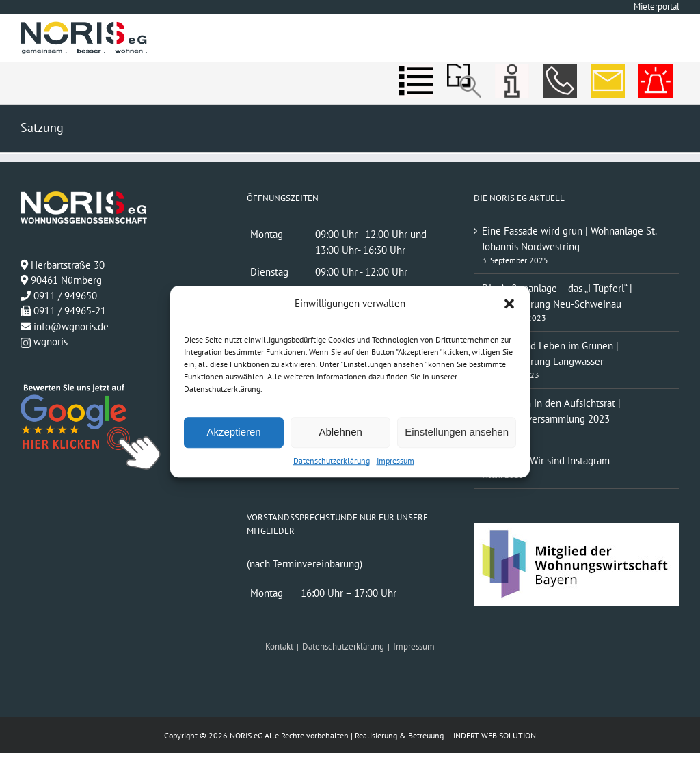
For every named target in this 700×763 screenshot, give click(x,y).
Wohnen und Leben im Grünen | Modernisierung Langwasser (550, 353)
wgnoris (44, 342)
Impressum (395, 460)
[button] (509, 304)
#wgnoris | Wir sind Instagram (546, 460)
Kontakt (279, 646)
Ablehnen (340, 432)
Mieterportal (657, 6)
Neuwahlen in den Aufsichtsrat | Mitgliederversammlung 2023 (551, 411)
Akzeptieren (233, 432)
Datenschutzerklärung (332, 460)
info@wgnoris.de (71, 326)
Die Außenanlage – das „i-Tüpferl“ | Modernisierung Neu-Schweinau (557, 296)
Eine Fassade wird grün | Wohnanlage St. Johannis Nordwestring (569, 239)
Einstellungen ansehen (457, 432)
